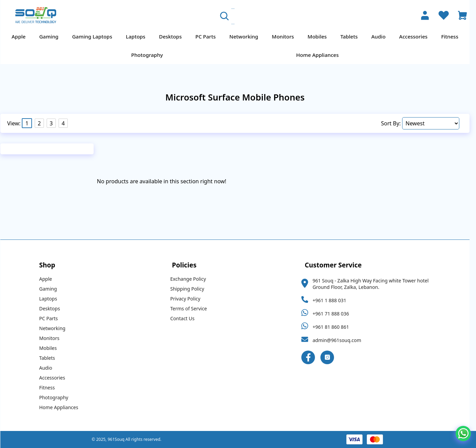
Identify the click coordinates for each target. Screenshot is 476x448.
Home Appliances (321, 55)
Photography (150, 55)
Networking (247, 36)
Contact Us (185, 318)
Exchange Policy (191, 279)
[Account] (425, 16)
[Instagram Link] (330, 357)
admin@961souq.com (340, 340)
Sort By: (395, 123)
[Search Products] (279, 17)
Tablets (352, 36)
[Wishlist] (444, 16)
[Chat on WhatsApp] (463, 434)
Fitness (453, 36)
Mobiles (320, 36)
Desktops (173, 36)
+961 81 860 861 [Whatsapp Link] (334, 327)
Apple (22, 36)
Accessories (416, 36)
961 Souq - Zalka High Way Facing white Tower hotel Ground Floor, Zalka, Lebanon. (374, 284)
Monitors (286, 36)
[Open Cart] (462, 16)
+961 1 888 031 (332, 300)
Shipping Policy (190, 289)
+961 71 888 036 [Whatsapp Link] (334, 314)
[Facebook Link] (311, 357)
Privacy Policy (188, 299)
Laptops (139, 36)
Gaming (52, 36)
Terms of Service (192, 308)
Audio (382, 36)
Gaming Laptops (95, 36)
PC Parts (209, 36)
